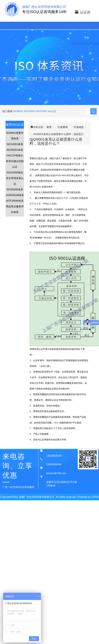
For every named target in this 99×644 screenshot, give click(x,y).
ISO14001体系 (15, 144)
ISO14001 (30, 111)
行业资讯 (63, 127)
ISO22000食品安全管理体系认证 (15, 178)
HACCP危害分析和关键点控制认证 (15, 161)
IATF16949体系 (15, 201)
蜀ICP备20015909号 (52, 504)
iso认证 (52, 111)
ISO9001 (18, 111)
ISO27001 (42, 111)
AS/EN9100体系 (15, 195)
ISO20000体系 (15, 189)
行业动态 (79, 127)
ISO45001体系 (15, 150)
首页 (49, 127)
